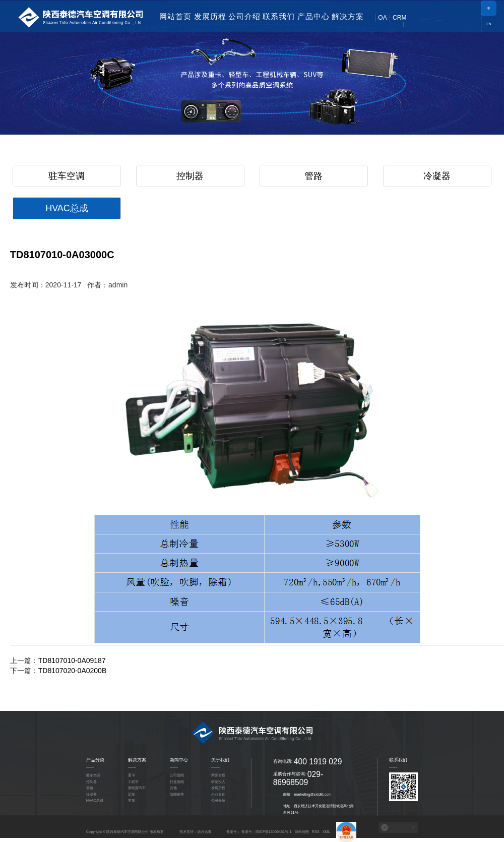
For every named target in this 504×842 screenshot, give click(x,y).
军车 (132, 794)
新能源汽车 (137, 788)
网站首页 (175, 16)
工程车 (133, 782)
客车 (132, 800)
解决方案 (348, 16)
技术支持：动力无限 (195, 832)
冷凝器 (437, 176)
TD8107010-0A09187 (72, 660)
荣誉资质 (218, 775)
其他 (173, 788)
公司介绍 (244, 16)
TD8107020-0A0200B (72, 671)
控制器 (190, 176)
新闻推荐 (177, 794)
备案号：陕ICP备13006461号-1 (267, 832)
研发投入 (218, 782)
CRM (399, 18)
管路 (313, 176)
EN (489, 24)
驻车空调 (67, 176)
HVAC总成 (67, 208)
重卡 (132, 775)
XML (326, 832)
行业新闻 (177, 782)
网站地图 (302, 832)
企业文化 (218, 794)
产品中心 (313, 16)
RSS (316, 832)
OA (382, 18)
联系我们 (279, 16)
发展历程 (210, 16)
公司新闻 (177, 775)
